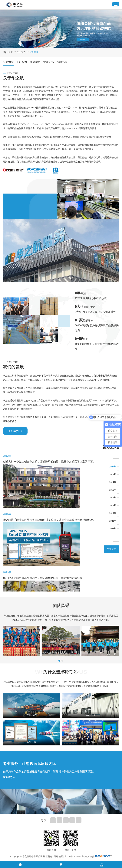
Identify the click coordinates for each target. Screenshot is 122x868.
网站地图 (58, 856)
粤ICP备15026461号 (74, 856)
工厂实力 (22, 62)
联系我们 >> (9, 777)
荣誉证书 (48, 62)
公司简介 (34, 52)
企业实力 (21, 52)
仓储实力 (35, 62)
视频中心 (62, 62)
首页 (11, 52)
